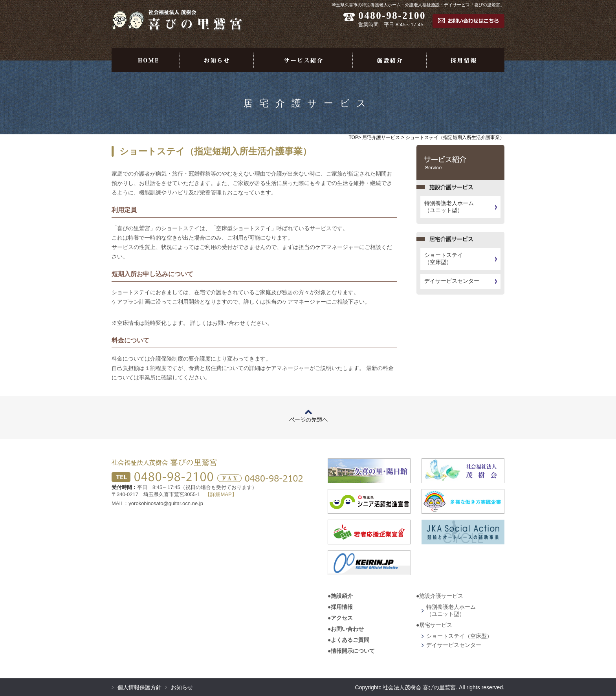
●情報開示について (351, 651)
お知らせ (182, 687)
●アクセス (340, 618)
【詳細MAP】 (221, 494)
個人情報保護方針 (139, 687)
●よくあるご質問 (348, 640)
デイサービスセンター (452, 281)
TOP (354, 137)
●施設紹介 (340, 596)
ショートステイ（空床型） (444, 258)
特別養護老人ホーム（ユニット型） (449, 207)
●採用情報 (340, 607)
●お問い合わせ (346, 629)
